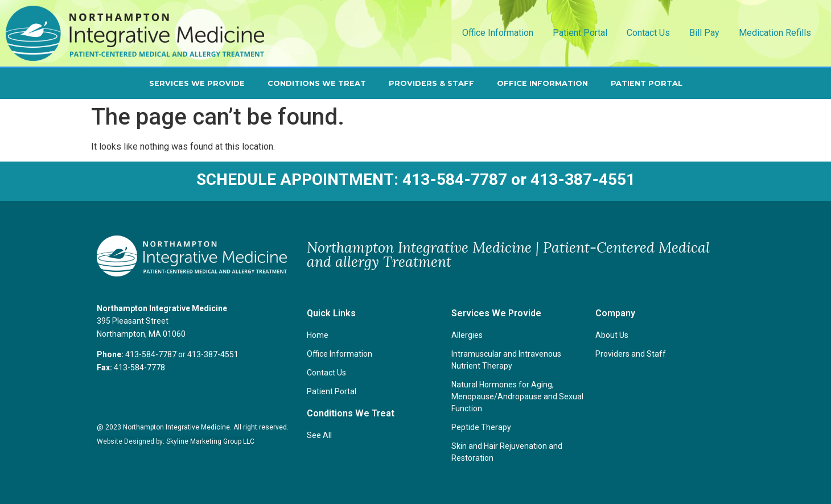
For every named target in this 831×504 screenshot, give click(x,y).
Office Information (498, 33)
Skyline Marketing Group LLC (210, 441)
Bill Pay (704, 33)
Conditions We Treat (317, 83)
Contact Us (648, 33)
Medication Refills (775, 33)
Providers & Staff (431, 83)
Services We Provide (197, 83)
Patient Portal (580, 33)
